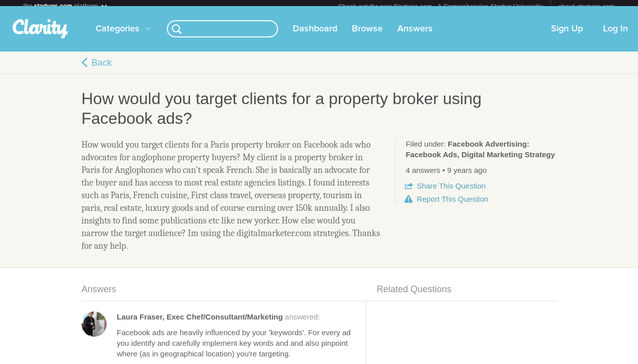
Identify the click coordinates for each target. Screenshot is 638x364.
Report (452, 205)
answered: (218, 323)
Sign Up (567, 35)
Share (451, 192)
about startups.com (587, 7)
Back (102, 69)
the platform (66, 6)
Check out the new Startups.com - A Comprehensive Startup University (441, 7)
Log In (616, 35)
